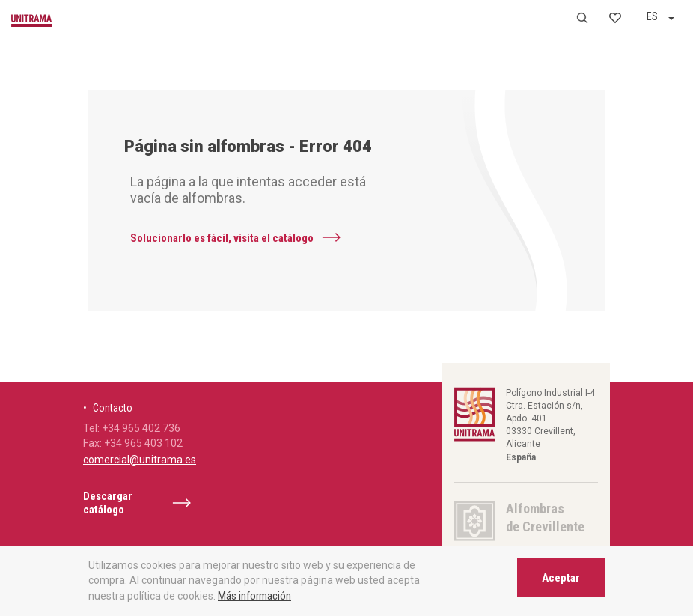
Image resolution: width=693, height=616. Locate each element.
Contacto (113, 408)
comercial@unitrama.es (140, 460)
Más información (254, 596)
